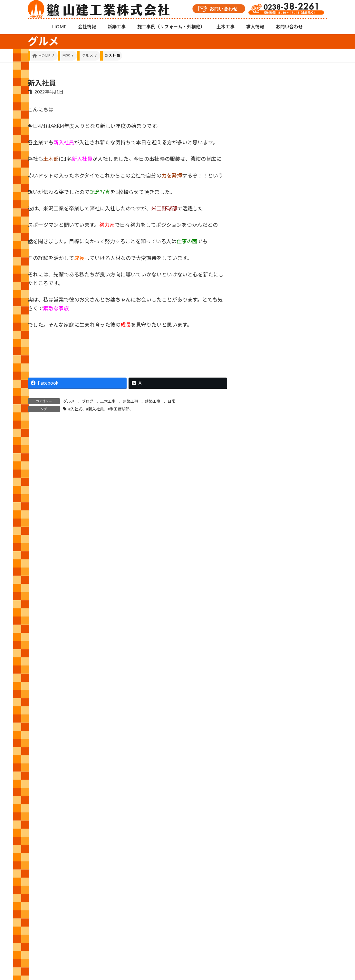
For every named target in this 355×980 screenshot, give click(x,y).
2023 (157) (264, 749)
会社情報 (66, 936)
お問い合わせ (253, 936)
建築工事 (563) (268, 610)
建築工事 (130, 401)
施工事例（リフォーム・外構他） (143, 936)
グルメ (69, 401)
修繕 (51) (262, 571)
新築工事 (94, 936)
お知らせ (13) (267, 551)
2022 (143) (264, 768)
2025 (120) (264, 709)
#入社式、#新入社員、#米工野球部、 (101, 409)
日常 (171, 401)
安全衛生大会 (311, 197)
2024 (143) (264, 729)
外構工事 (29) (267, 590)
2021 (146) (264, 788)
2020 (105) (264, 807)
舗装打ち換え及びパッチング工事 (311, 409)
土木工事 (108, 401)
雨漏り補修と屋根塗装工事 (311, 301)
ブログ (88, 401)
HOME (40, 936)
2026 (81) (263, 690)
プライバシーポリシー (296, 936)
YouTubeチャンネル (280, 908)
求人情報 (221, 936)
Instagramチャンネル (177, 905)
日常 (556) (263, 629)
